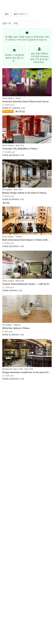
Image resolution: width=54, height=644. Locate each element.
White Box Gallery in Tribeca (16, 328)
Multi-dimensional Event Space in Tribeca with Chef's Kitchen (25, 240)
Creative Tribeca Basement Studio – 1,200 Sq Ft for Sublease (26, 284)
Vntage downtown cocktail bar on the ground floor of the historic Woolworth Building (27, 372)
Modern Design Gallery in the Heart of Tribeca (24, 193)
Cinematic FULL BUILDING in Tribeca (20, 149)
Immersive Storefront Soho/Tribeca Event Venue (25, 101)
